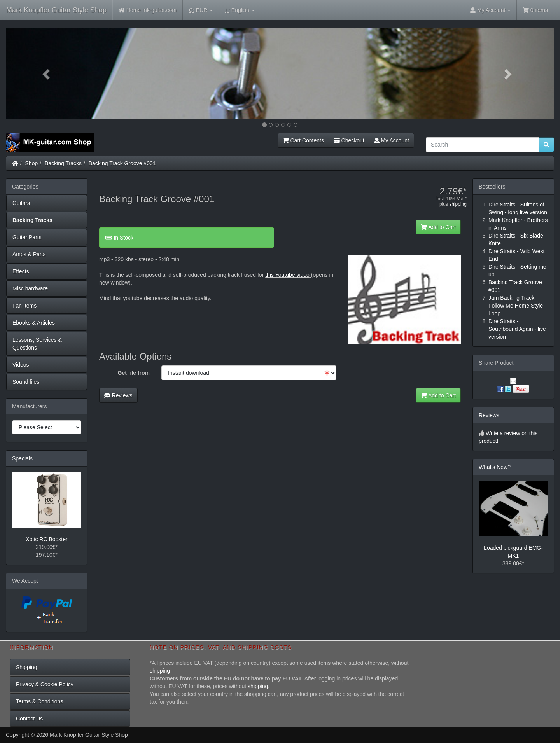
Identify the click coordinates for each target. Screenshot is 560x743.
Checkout (349, 140)
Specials (22, 458)
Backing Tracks (63, 163)
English (240, 10)
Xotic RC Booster (46, 539)
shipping (458, 204)
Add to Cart (438, 227)
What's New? (495, 467)
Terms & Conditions (39, 701)
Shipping (27, 667)
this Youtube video (287, 275)
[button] (47, 74)
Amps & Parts (29, 254)
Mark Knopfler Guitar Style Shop (56, 10)
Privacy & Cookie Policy (45, 684)
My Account (392, 140)
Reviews (118, 395)
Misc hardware (30, 288)
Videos (21, 365)
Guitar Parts (27, 237)
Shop (32, 163)
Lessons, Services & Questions (37, 344)
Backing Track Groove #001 (122, 163)
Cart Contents (303, 140)
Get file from (134, 373)
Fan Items (24, 306)
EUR (201, 10)
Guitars (21, 203)
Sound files (26, 382)
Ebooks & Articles (34, 323)
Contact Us (29, 719)
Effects (21, 271)
